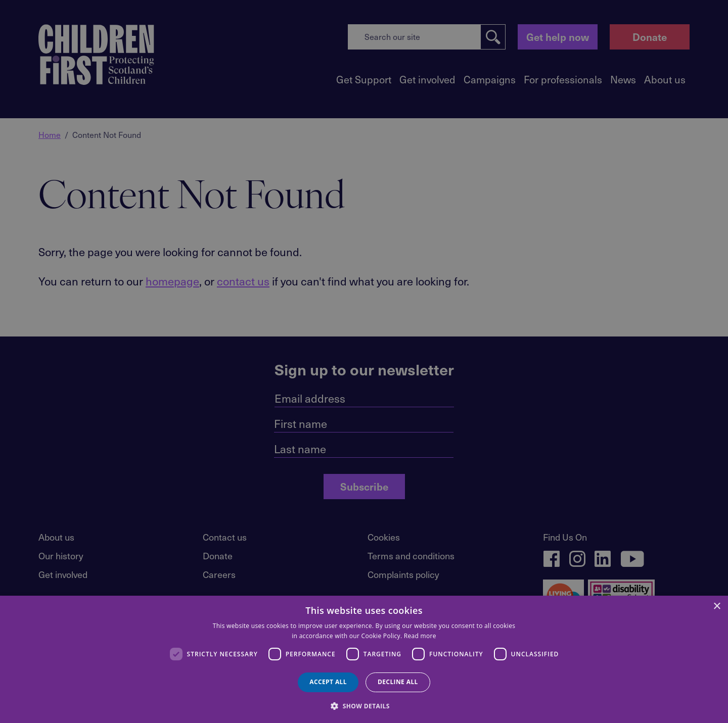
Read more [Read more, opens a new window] (420, 636)
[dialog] (364, 659)
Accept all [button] (328, 682)
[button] (364, 705)
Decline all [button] (398, 682)
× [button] (717, 607)
